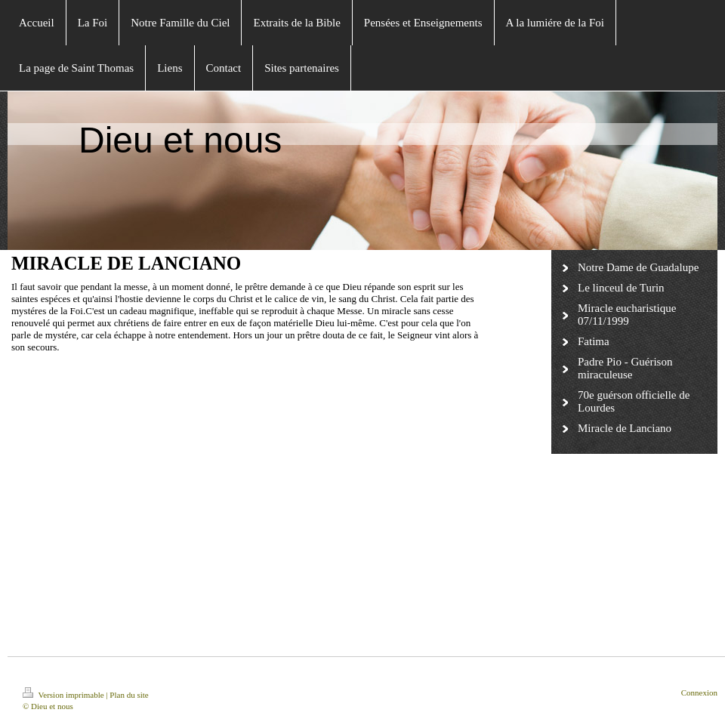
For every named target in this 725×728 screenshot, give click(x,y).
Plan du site (129, 695)
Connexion (699, 693)
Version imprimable (64, 695)
